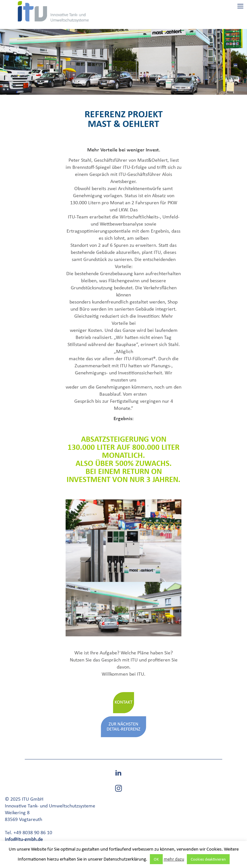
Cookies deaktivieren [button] (208, 859)
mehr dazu (174, 859)
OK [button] (156, 859)
